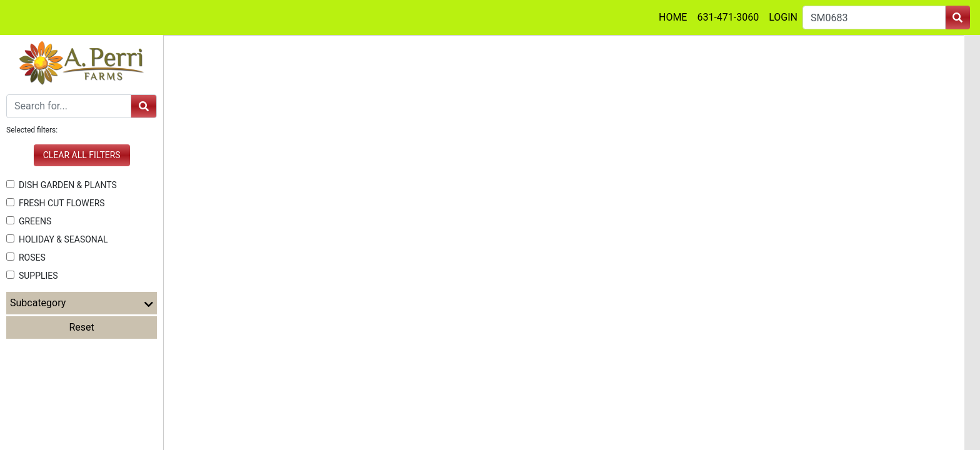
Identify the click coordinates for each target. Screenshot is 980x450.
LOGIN (783, 17)
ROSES (26, 257)
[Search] (69, 106)
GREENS (29, 221)
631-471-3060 (728, 17)
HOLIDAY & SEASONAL (57, 239)
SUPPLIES (32, 276)
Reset (82, 327)
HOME (673, 17)
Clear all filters (82, 155)
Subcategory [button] (82, 303)
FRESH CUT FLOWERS (56, 203)
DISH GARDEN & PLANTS (62, 185)
